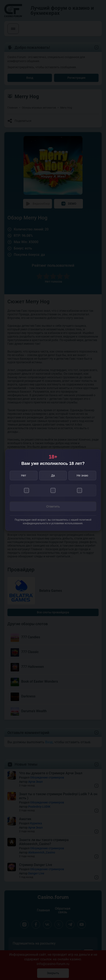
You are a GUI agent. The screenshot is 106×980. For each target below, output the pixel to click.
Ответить (53, 506)
